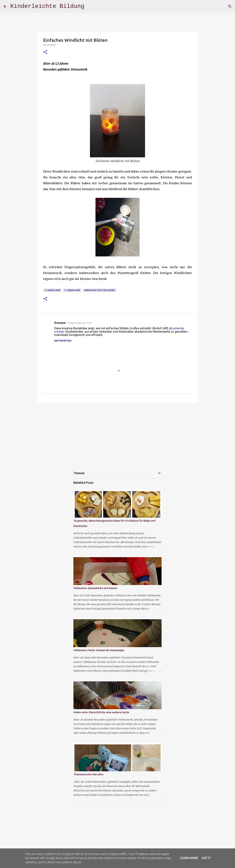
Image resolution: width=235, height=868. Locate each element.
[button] (45, 52)
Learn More (189, 858)
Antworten (63, 341)
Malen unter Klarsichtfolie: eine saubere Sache (101, 712)
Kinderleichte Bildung (47, 6)
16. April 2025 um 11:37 (79, 323)
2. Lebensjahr (52, 290)
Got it (206, 858)
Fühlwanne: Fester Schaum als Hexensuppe (99, 650)
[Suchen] (230, 6)
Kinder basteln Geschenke (100, 290)
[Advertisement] (117, 434)
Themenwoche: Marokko (88, 774)
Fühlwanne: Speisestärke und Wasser (95, 588)
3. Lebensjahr (72, 290)
